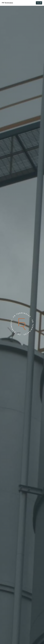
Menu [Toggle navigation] (39, 3)
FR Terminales (7, 3)
